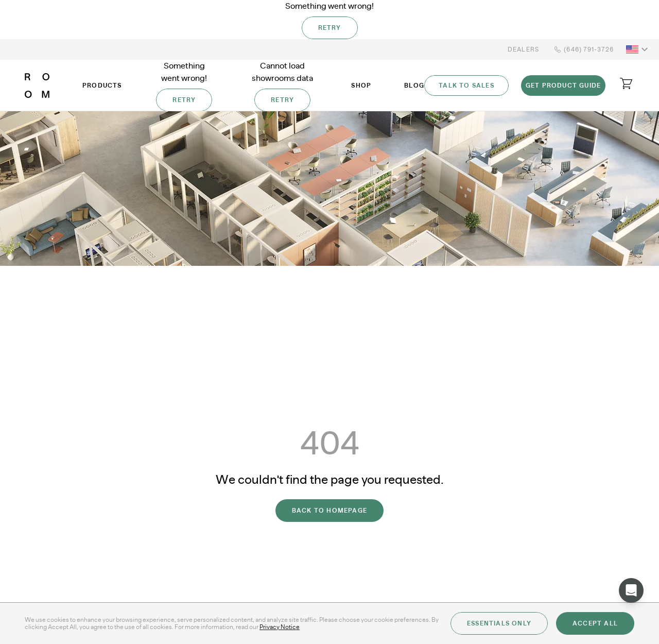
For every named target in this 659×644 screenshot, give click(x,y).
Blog (414, 86)
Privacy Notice (280, 627)
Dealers (523, 49)
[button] (638, 49)
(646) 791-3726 (583, 49)
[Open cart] (626, 83)
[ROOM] (37, 86)
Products (102, 86)
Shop (361, 86)
